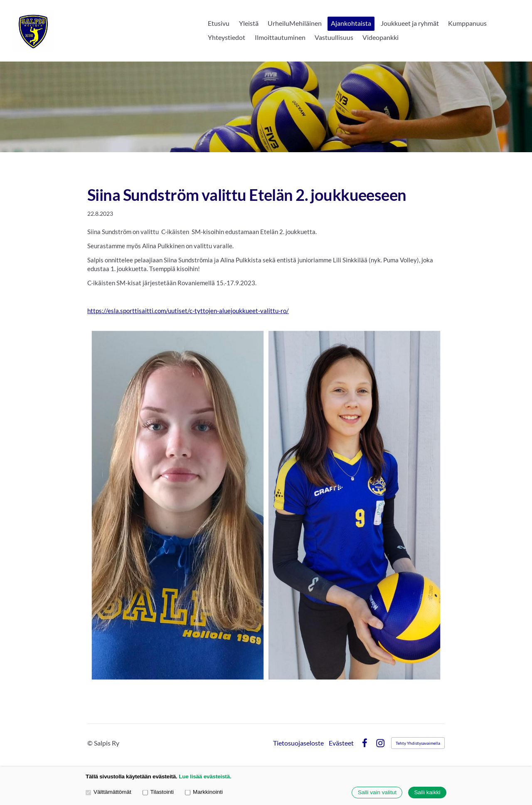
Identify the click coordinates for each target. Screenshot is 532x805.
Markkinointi (204, 792)
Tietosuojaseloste (298, 743)
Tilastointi (158, 792)
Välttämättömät (108, 792)
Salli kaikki (427, 793)
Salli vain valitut (377, 793)
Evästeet (341, 743)
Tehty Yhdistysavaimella (418, 743)
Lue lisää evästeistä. (205, 777)
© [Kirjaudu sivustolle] (91, 743)
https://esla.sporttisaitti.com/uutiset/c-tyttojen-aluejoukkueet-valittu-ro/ (188, 311)
